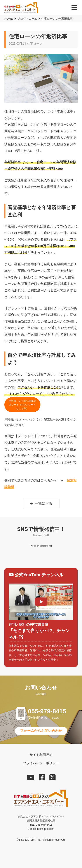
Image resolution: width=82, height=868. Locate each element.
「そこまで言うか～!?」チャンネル (41, 631)
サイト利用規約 (41, 755)
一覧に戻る (41, 503)
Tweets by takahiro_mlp (41, 546)
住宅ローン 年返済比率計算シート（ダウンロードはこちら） (22, 405)
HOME (9, 19)
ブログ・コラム (27, 19)
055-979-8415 (47, 711)
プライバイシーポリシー (41, 763)
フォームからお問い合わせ (41, 731)
